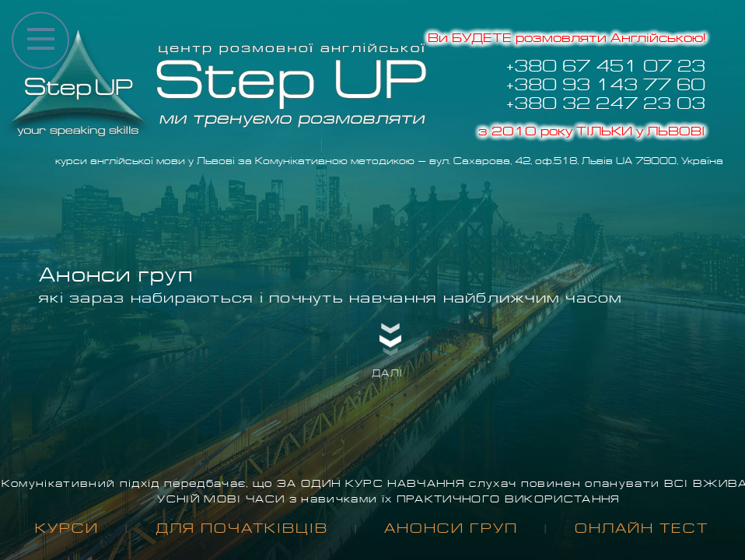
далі (387, 373)
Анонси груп (451, 528)
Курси (67, 528)
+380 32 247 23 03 (606, 103)
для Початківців (242, 528)
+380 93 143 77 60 (606, 85)
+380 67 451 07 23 (606, 66)
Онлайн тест (642, 528)
